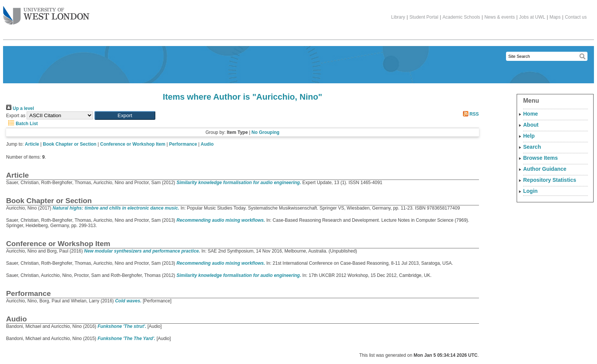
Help (529, 136)
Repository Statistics (550, 180)
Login (530, 191)
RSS (470, 114)
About (531, 125)
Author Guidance (545, 169)
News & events (500, 17)
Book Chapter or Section (70, 144)
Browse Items (540, 158)
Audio (207, 144)
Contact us (576, 17)
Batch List (22, 124)
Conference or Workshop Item (133, 144)
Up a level (20, 108)
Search (532, 147)
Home (531, 114)
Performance (183, 144)
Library (398, 17)
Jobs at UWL (532, 17)
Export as (16, 116)
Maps (555, 17)
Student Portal (424, 17)
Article (32, 144)
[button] (125, 115)
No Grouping (266, 132)
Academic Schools (461, 17)
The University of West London (46, 13)
